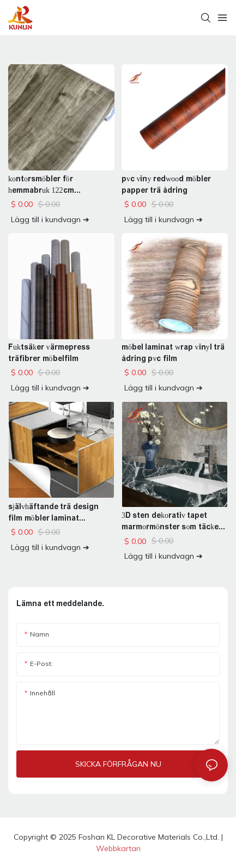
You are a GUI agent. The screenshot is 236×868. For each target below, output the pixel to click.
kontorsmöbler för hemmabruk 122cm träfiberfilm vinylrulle (47, 185)
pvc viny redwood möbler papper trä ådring (166, 184)
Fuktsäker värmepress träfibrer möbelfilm (49, 353)
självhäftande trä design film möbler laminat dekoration (53, 513)
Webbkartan (118, 848)
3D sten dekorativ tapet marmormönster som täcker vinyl (172, 522)
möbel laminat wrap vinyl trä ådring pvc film (173, 353)
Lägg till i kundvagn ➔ (50, 219)
